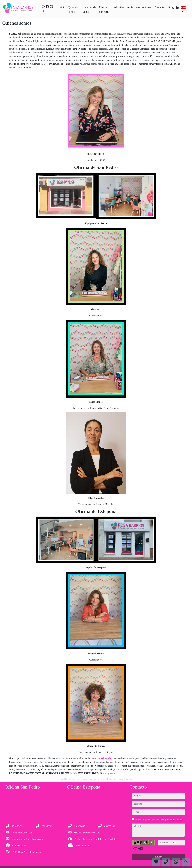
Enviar (158, 857)
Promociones (143, 7)
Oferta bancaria (104, 9)
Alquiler (119, 7)
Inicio (62, 7)
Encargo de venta (89, 9)
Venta (130, 7)
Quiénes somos (73, 9)
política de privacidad (175, 819)
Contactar (160, 7)
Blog (171, 7)
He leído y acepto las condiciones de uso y (159, 819)
